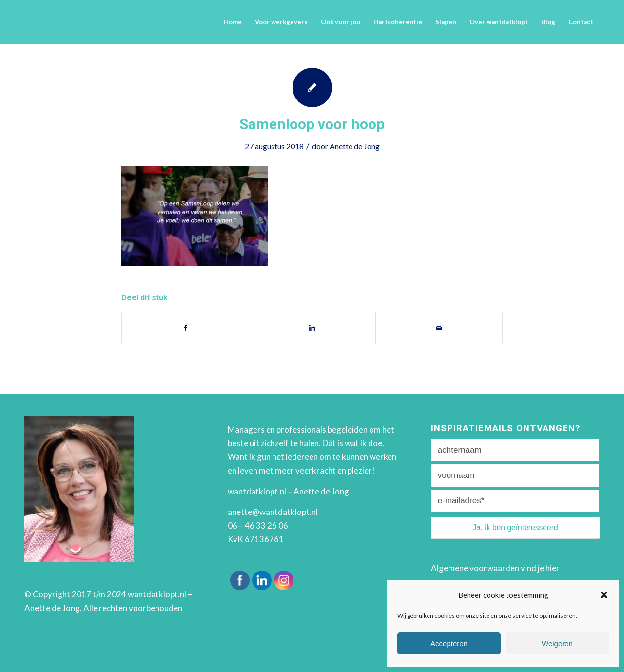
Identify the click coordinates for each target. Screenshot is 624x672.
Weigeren (557, 643)
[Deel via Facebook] (185, 328)
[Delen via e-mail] (439, 328)
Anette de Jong (355, 146)
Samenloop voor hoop (312, 124)
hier (553, 568)
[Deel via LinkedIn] (312, 328)
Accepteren (449, 643)
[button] (604, 595)
